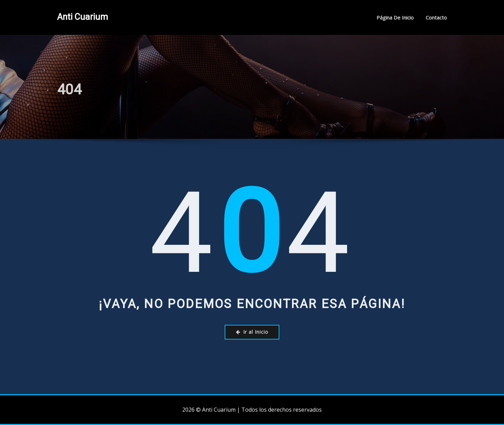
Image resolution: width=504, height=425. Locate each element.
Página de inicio (395, 17)
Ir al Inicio (252, 332)
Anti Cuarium (83, 17)
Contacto (436, 17)
